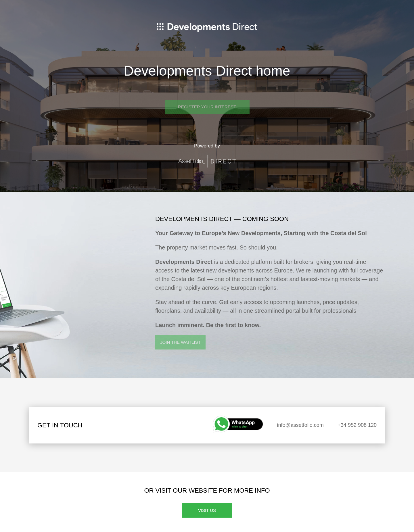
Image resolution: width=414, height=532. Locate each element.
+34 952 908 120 (357, 425)
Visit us (207, 510)
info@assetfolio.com (300, 425)
